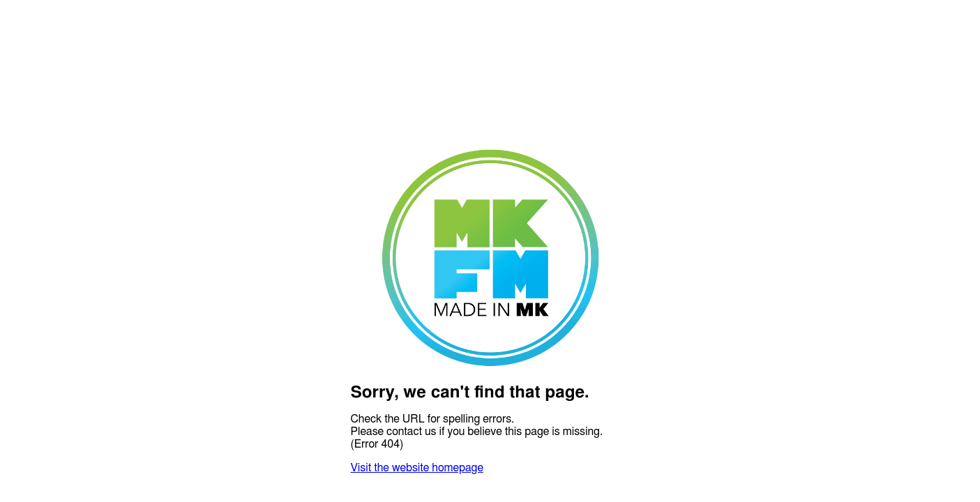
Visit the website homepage (417, 468)
